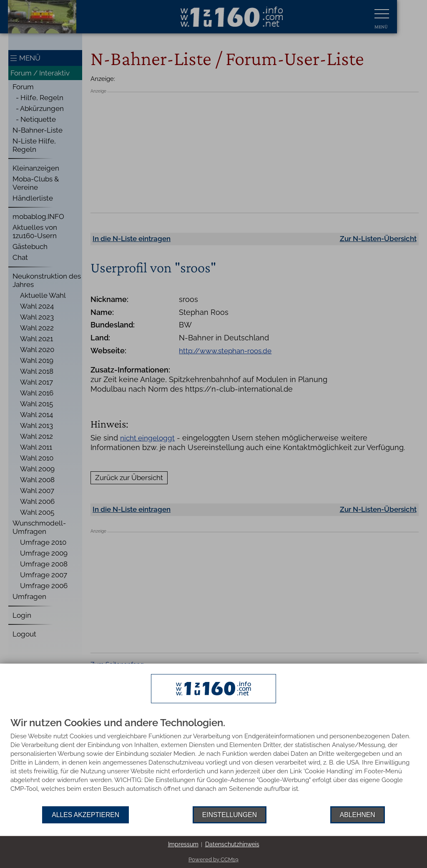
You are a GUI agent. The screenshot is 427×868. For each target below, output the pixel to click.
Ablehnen (358, 815)
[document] (213, 762)
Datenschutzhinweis (232, 844)
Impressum (183, 844)
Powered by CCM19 (213, 859)
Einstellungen (230, 815)
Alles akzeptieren (85, 815)
